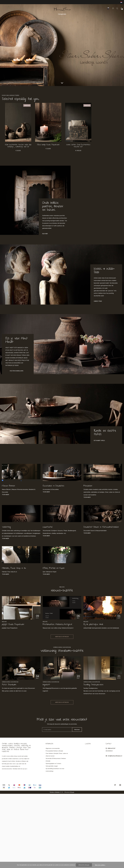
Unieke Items (98, 301)
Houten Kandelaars (17, 371)
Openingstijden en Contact (53, 763)
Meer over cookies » (100, 865)
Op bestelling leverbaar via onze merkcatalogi (55, 770)
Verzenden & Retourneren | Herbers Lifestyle (56, 760)
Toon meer (5, 495)
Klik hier (45, 234)
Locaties (88, 744)
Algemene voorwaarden (53, 748)
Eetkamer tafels (99, 440)
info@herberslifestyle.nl (115, 756)
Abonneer (77, 730)
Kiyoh (73, 792)
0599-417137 (112, 748)
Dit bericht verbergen (84, 865)
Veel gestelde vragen (52, 766)
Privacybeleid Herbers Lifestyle (54, 751)
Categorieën (62, 14)
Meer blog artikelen (62, 637)
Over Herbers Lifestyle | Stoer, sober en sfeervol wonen (57, 755)
